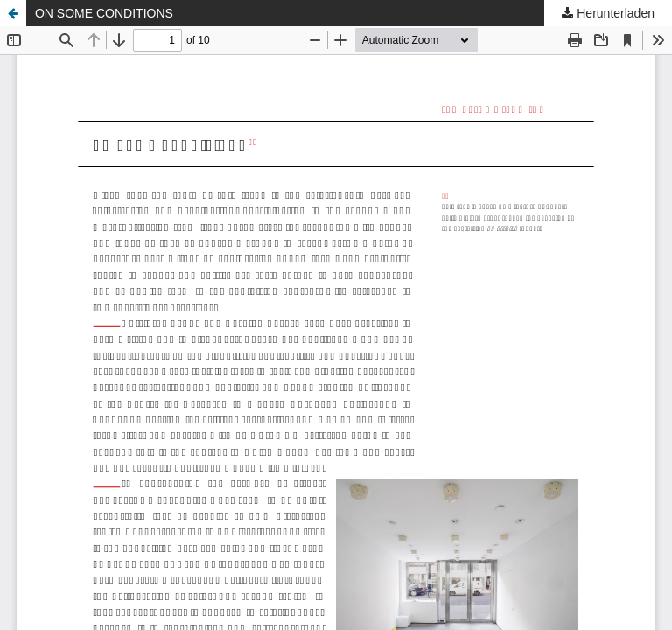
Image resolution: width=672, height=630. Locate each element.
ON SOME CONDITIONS (104, 13)
